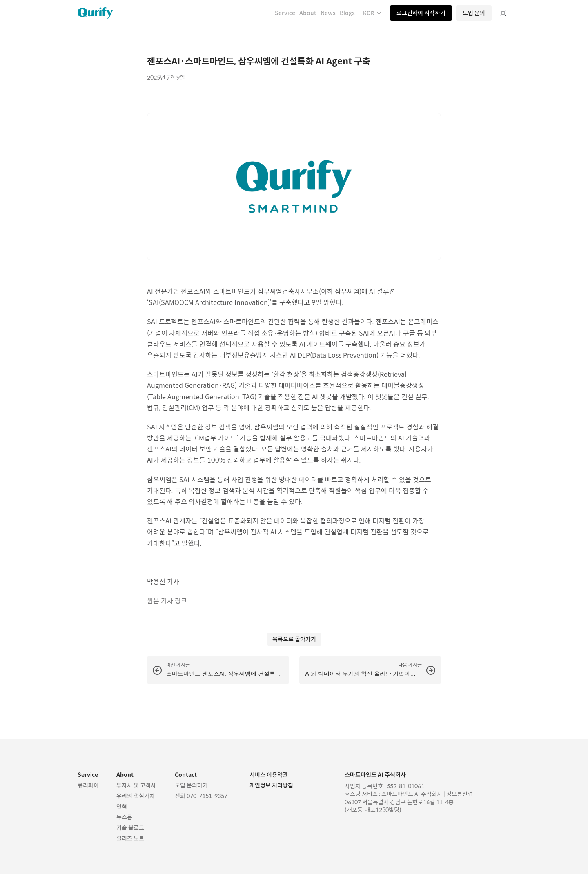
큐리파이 (88, 785)
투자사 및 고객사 (137, 785)
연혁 (122, 807)
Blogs (347, 13)
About (308, 13)
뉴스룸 (124, 817)
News (328, 13)
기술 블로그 (130, 828)
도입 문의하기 (191, 785)
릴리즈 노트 (130, 838)
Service (285, 13)
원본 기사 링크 (167, 601)
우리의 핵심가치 (136, 796)
